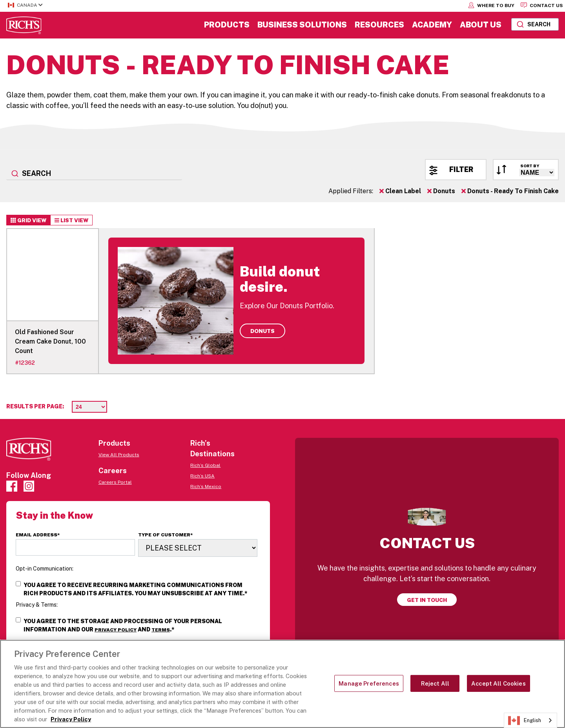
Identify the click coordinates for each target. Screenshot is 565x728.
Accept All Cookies (498, 683)
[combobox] (535, 24)
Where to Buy (491, 5)
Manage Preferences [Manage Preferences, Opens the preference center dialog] (369, 683)
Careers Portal (115, 482)
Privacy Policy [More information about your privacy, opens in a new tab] (71, 719)
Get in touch (427, 600)
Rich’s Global (205, 465)
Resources (379, 25)
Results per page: (35, 406)
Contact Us (542, 5)
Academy (432, 25)
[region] (282, 684)
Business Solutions (302, 25)
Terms (161, 630)
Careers (113, 471)
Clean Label (400, 191)
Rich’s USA (202, 476)
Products (227, 25)
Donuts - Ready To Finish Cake (510, 191)
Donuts (441, 191)
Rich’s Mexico (206, 487)
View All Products (119, 455)
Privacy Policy (116, 630)
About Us (481, 25)
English (525, 721)
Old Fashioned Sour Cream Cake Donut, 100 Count (50, 341)
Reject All (435, 683)
